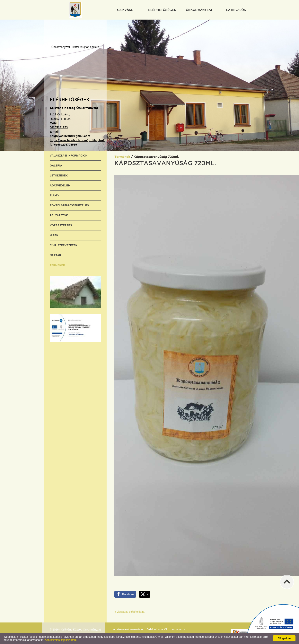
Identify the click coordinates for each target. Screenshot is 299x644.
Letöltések (59, 175)
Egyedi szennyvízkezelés (69, 205)
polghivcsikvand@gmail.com (70, 136)
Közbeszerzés (61, 225)
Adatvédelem (60, 185)
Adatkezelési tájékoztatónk (61, 640)
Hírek (54, 235)
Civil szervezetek (64, 245)
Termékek (58, 265)
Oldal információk (157, 629)
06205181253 (59, 127)
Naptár (56, 255)
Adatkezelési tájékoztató (128, 629)
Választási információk (69, 156)
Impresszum (179, 629)
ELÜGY (55, 195)
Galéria (56, 165)
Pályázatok (59, 215)
